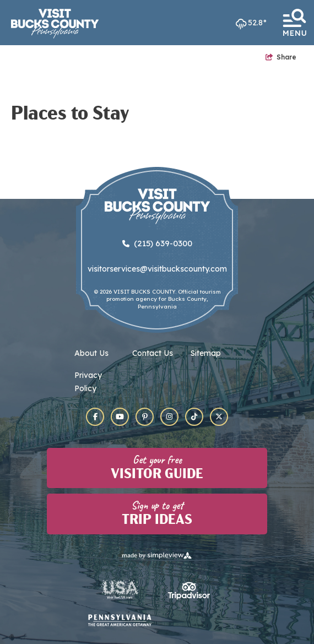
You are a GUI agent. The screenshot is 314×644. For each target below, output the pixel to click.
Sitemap (206, 353)
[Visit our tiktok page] (194, 417)
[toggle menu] (294, 23)
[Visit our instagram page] (169, 417)
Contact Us (153, 353)
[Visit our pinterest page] (145, 417)
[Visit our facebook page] (95, 417)
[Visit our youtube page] (120, 417)
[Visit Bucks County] (55, 24)
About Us (91, 353)
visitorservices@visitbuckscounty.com (157, 269)
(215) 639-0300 (157, 243)
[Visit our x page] (219, 417)
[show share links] (281, 57)
